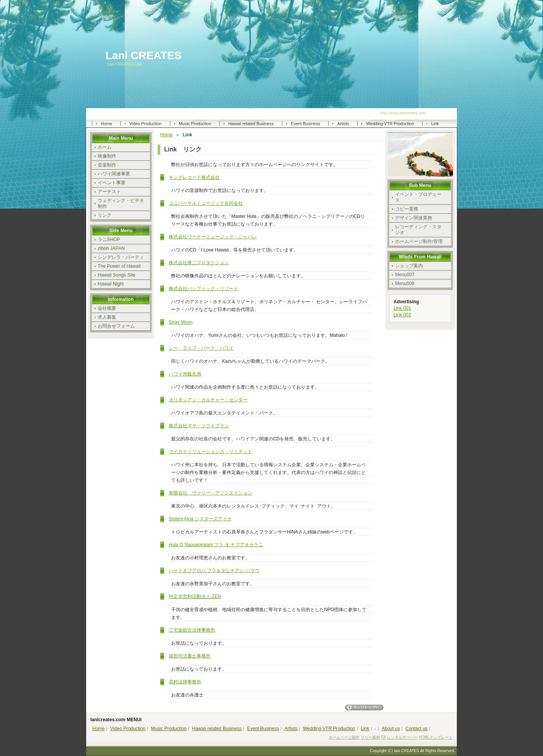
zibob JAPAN (111, 248)
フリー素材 (370, 737)
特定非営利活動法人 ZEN (195, 596)
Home (106, 124)
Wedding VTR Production (390, 124)
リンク (105, 215)
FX (383, 737)
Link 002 (402, 315)
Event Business (305, 124)
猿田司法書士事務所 (190, 656)
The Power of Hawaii (119, 266)
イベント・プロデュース (418, 197)
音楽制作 (107, 165)
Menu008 (405, 284)
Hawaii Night (111, 284)
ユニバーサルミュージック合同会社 (206, 203)
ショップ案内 (409, 266)
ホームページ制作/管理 (419, 241)
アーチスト (109, 192)
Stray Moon (181, 322)
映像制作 (107, 156)
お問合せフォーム (116, 326)
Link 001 (402, 308)
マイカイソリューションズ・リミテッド (210, 452)
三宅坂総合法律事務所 (192, 630)
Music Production (195, 124)
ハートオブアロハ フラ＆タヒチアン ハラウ (214, 571)
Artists (343, 124)
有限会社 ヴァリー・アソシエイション (210, 493)
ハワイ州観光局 (185, 374)
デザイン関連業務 (414, 218)
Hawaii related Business (251, 124)
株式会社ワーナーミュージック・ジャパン (213, 237)
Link (435, 124)
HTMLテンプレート (436, 737)
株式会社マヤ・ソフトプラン (199, 426)
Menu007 (405, 275)
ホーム (105, 147)
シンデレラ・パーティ (121, 257)
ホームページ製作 (344, 737)
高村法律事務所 (185, 682)
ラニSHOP (109, 240)
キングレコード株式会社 (194, 177)
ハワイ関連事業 (114, 174)
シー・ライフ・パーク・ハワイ (201, 348)
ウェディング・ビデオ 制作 (124, 203)
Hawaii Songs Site (116, 275)
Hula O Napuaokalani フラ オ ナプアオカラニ (216, 545)
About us (391, 729)
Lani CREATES (143, 56)
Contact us (417, 729)
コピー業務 (407, 209)
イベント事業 (112, 183)
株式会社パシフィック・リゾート (204, 289)
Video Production (146, 124)
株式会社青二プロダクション (199, 263)
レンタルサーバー (402, 737)
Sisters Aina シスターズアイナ (200, 519)
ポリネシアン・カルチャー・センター (208, 400)
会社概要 (107, 308)
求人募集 (107, 317)
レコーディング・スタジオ (418, 230)
